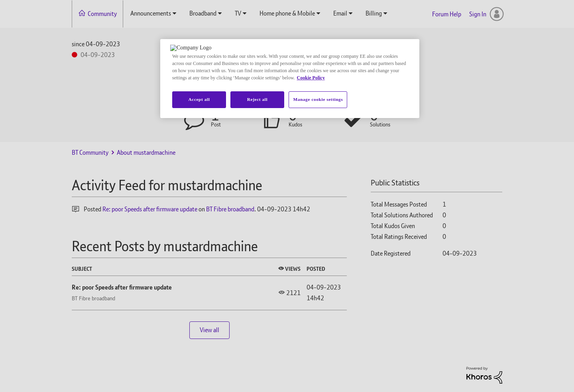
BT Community (90, 153)
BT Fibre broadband (230, 209)
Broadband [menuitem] (203, 13)
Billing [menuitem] (374, 13)
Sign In (478, 14)
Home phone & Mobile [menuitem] (287, 13)
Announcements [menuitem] (151, 13)
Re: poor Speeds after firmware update (150, 209)
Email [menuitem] (340, 13)
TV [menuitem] (238, 13)
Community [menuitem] (102, 14)
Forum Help (447, 14)
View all (209, 330)
